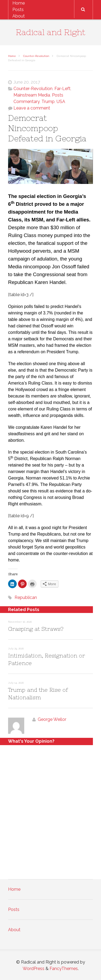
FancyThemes (64, 969)
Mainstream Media (32, 95)
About (19, 16)
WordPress (34, 969)
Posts (18, 10)
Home (19, 3)
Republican (26, 597)
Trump (48, 102)
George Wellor (52, 719)
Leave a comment (32, 108)
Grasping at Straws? (36, 629)
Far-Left (62, 89)
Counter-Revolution (36, 56)
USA (61, 102)
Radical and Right (51, 32)
